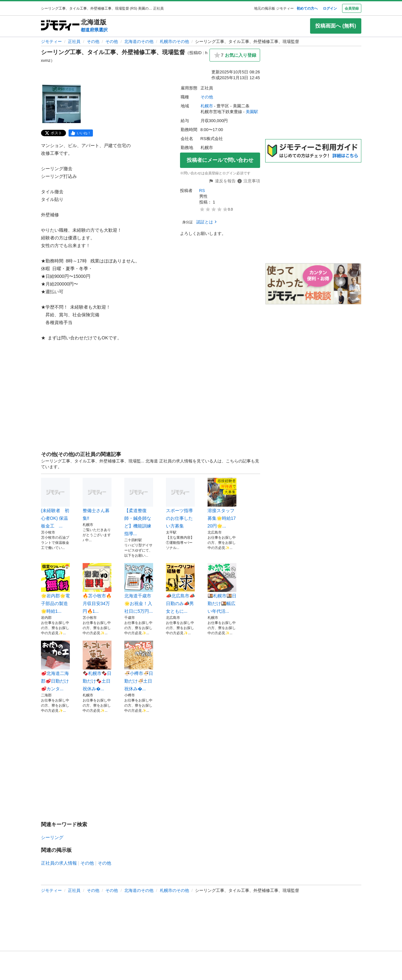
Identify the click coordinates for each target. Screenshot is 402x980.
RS (202, 191)
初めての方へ (307, 8)
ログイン (330, 8)
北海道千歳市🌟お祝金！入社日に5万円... (139, 588)
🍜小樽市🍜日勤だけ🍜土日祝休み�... (139, 666)
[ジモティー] (60, 26)
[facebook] (81, 133)
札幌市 (207, 106)
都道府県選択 (94, 30)
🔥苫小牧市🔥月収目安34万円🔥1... (97, 588)
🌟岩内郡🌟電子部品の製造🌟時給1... (55, 588)
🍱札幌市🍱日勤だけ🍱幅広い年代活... (222, 588)
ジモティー (51, 42)
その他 (93, 42)
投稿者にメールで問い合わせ (220, 160)
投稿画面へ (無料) (336, 26)
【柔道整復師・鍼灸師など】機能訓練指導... (139, 507)
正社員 (74, 42)
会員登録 (352, 8)
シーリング (52, 837)
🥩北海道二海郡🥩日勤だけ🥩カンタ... (55, 666)
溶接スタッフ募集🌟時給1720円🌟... (222, 503)
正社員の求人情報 (59, 863)
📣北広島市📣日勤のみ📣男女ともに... (180, 588)
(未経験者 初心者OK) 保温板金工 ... (55, 503)
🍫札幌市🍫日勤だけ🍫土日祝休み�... (97, 666)
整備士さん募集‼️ (97, 499)
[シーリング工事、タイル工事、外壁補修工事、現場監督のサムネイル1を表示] (62, 104)
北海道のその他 (139, 42)
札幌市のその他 (174, 42)
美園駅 (252, 112)
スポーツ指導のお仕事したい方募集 (180, 503)
